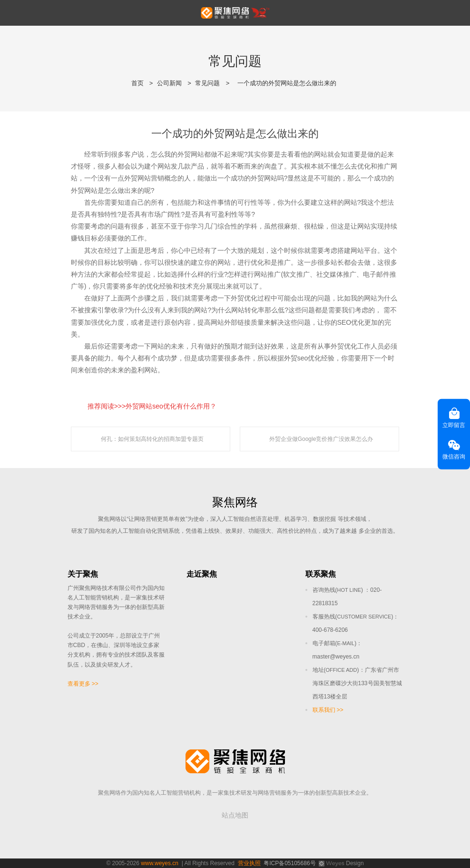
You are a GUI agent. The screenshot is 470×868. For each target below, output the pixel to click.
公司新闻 (169, 83)
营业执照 (249, 863)
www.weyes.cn (160, 863)
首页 (137, 83)
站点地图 (235, 815)
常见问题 (207, 83)
